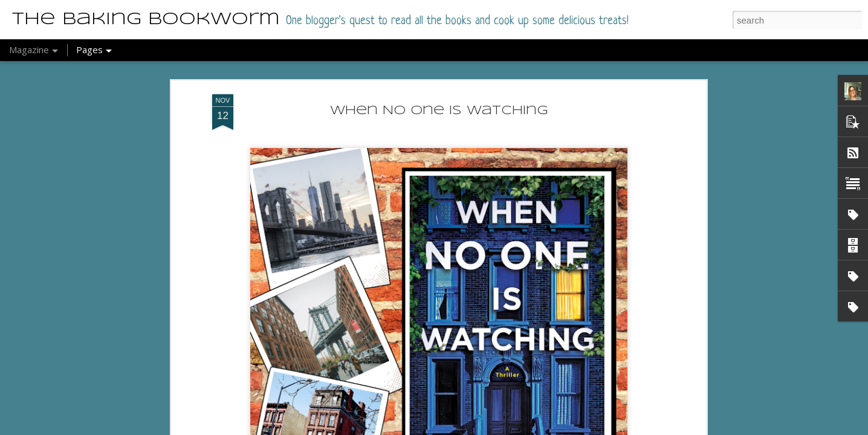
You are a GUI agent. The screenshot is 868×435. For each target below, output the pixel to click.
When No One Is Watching (439, 111)
